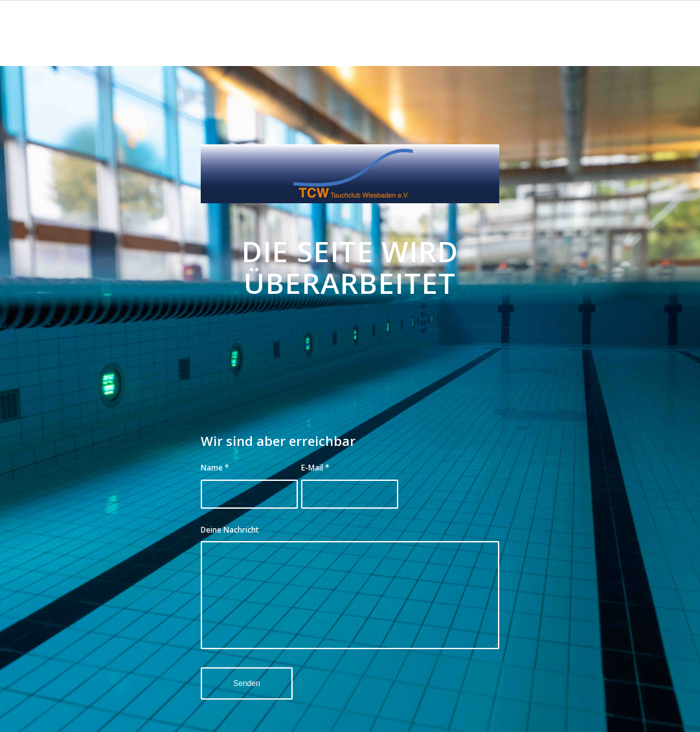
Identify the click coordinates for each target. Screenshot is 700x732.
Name (215, 468)
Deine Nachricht (230, 530)
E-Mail (315, 468)
